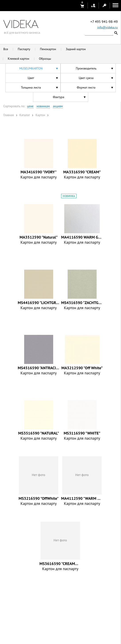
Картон (40, 115)
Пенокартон (48, 49)
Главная (9, 115)
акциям (58, 106)
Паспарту (24, 49)
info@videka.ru (107, 27)
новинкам (43, 106)
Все (6, 49)
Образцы (45, 59)
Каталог (24, 115)
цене (30, 106)
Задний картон (76, 49)
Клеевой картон (19, 59)
